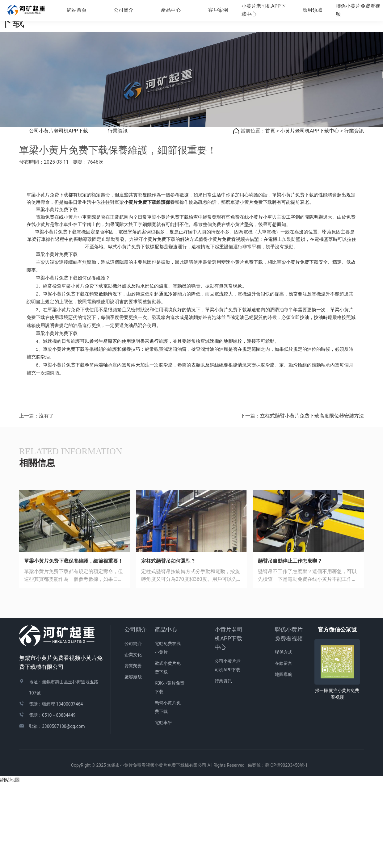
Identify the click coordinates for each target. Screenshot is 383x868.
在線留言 (284, 748)
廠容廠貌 (133, 761)
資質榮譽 (133, 750)
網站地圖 (10, 864)
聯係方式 (284, 736)
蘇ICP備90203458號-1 (288, 849)
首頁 (270, 215)
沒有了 (46, 500)
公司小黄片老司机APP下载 (59, 215)
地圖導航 (284, 759)
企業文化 (133, 739)
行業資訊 (118, 215)
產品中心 (166, 713)
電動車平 (163, 807)
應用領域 (315, 12)
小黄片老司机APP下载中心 (310, 215)
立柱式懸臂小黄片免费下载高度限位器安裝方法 (312, 500)
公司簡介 (136, 713)
